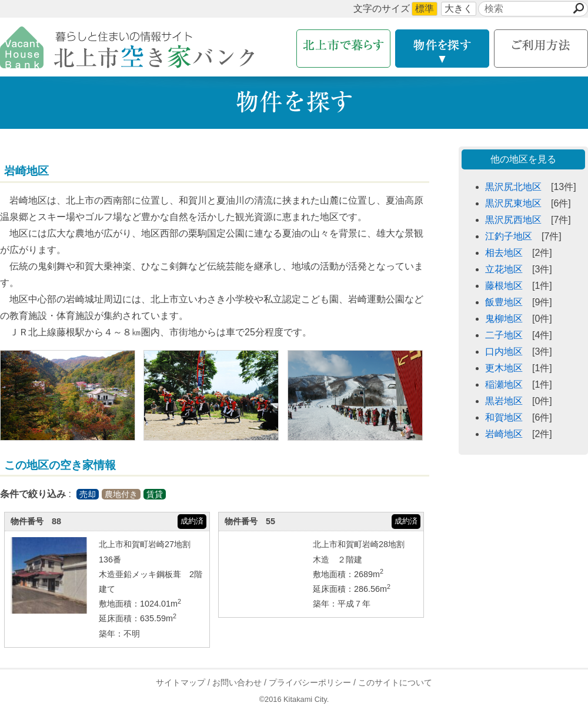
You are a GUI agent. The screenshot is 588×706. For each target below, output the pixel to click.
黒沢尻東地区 (513, 203)
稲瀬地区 (504, 384)
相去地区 (504, 253)
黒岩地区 (504, 401)
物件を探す (442, 49)
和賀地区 (504, 417)
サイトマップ (181, 682)
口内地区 (504, 352)
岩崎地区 (504, 434)
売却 (88, 494)
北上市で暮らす (343, 49)
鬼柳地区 (504, 319)
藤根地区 (504, 286)
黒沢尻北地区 (513, 187)
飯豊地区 (504, 302)
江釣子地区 (509, 236)
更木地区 (504, 368)
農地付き (121, 494)
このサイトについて (395, 682)
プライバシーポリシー (310, 682)
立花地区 (504, 269)
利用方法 (541, 49)
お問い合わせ (237, 682)
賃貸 (155, 494)
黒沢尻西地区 (513, 220)
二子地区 (504, 335)
